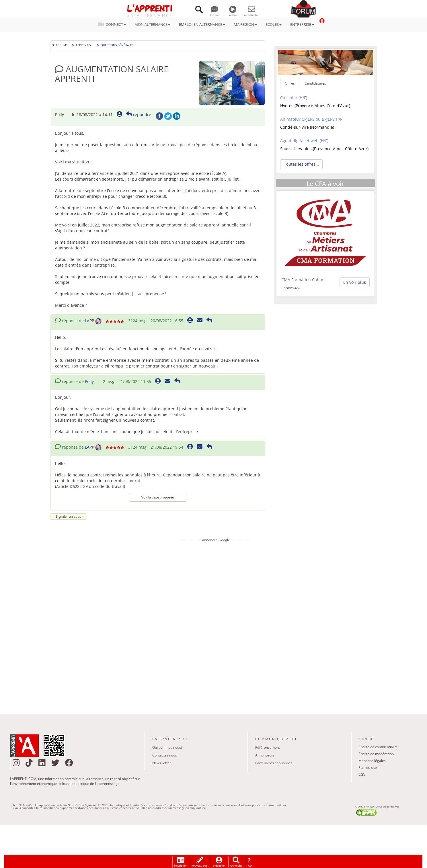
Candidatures (315, 83)
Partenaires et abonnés (274, 763)
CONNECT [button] (114, 24)
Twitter (168, 116)
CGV (362, 774)
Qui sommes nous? (167, 747)
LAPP (89, 321)
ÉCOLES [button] (274, 24)
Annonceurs (265, 755)
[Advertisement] (215, 624)
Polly (89, 381)
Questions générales (115, 45)
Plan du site (368, 768)
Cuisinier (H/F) (294, 98)
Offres (290, 83)
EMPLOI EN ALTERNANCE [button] (202, 24)
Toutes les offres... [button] (301, 164)
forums (215, 13)
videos (233, 13)
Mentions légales (372, 761)
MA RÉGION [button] (245, 24)
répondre (139, 115)
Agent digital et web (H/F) (304, 141)
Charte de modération (376, 754)
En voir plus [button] (355, 282)
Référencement (268, 747)
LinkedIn (177, 116)
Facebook (159, 116)
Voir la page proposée (158, 497)
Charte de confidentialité (378, 747)
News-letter (162, 763)
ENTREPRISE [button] (302, 24)
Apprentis (81, 45)
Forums (60, 45)
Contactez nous (165, 755)
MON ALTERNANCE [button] (152, 24)
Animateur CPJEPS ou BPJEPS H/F (311, 119)
